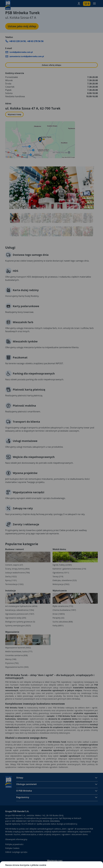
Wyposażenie (12, 632)
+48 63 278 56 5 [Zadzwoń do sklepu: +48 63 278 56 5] (34, 41)
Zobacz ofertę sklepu (51, 65)
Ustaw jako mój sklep (22, 26)
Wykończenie (60, 591)
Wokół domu (59, 549)
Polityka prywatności (14, 844)
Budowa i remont (15, 549)
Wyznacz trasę (14, 114)
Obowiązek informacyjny (16, 839)
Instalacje (10, 591)
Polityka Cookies (12, 848)
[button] (79, 4)
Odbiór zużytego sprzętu (16, 852)
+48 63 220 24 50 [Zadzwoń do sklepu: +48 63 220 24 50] (17, 41)
